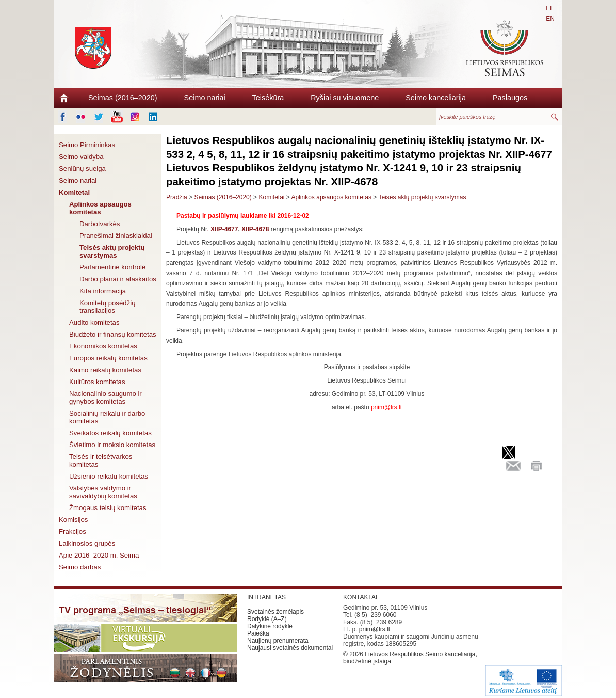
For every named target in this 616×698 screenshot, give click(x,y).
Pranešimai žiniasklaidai (116, 236)
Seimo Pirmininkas (87, 145)
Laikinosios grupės (87, 543)
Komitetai (74, 192)
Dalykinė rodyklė (270, 626)
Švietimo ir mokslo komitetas (112, 445)
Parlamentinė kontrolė (112, 267)
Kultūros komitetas (97, 382)
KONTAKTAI (360, 597)
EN (550, 19)
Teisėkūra (268, 98)
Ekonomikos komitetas (103, 346)
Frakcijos (72, 532)
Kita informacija (103, 291)
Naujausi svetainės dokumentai (290, 648)
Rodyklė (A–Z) (267, 619)
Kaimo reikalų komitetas (105, 370)
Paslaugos (510, 98)
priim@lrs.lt (375, 629)
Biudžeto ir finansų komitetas (113, 334)
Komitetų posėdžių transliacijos (108, 307)
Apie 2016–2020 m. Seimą (99, 555)
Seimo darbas (80, 567)
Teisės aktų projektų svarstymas (112, 251)
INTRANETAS (266, 597)
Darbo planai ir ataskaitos (118, 279)
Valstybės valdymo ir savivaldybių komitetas (103, 492)
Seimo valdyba (81, 157)
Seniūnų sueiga (82, 169)
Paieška (258, 633)
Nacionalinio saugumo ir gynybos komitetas (106, 398)
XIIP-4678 (255, 229)
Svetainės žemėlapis (275, 612)
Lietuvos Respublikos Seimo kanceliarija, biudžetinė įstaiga (410, 658)
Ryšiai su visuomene (345, 98)
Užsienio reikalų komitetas (109, 476)
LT (549, 8)
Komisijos (73, 520)
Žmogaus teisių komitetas (108, 508)
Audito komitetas (94, 322)
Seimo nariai (205, 98)
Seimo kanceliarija (436, 98)
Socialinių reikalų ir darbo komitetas (107, 417)
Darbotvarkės (100, 224)
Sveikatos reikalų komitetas (110, 433)
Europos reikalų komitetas (108, 358)
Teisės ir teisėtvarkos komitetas (101, 461)
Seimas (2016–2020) (123, 98)
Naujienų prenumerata (278, 641)
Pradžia (177, 197)
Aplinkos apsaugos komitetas (100, 208)
